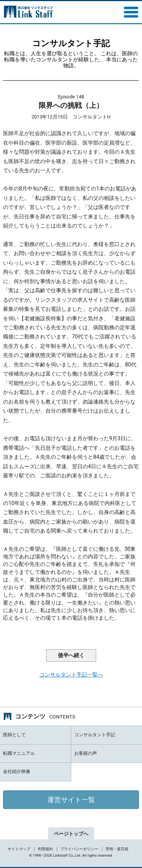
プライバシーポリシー (79, 849)
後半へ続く (71, 655)
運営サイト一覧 (71, 800)
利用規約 (45, 849)
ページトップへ (71, 834)
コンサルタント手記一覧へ (71, 675)
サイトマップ (19, 849)
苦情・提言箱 (117, 849)
